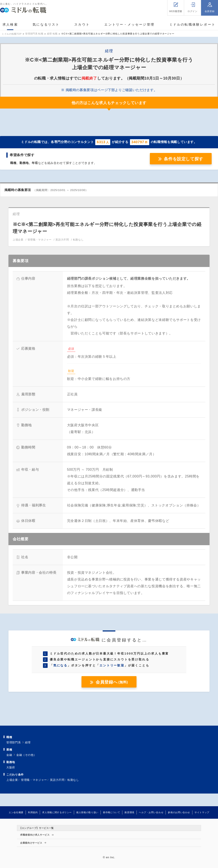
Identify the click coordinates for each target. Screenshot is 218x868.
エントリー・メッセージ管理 (129, 24)
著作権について (111, 812)
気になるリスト (46, 24)
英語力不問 (57, 780)
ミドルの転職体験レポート (192, 24)
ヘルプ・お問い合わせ (151, 812)
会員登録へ (112, 682)
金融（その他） (26, 755)
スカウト (82, 24)
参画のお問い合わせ (179, 812)
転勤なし (73, 780)
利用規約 (33, 812)
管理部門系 (14, 742)
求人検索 (10, 24)
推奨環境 (129, 812)
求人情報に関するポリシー (57, 812)
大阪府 (11, 767)
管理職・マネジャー (34, 780)
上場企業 (12, 780)
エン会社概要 (16, 812)
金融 (9, 755)
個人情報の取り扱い (87, 812)
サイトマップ (202, 812)
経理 (28, 742)
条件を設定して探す (184, 159)
